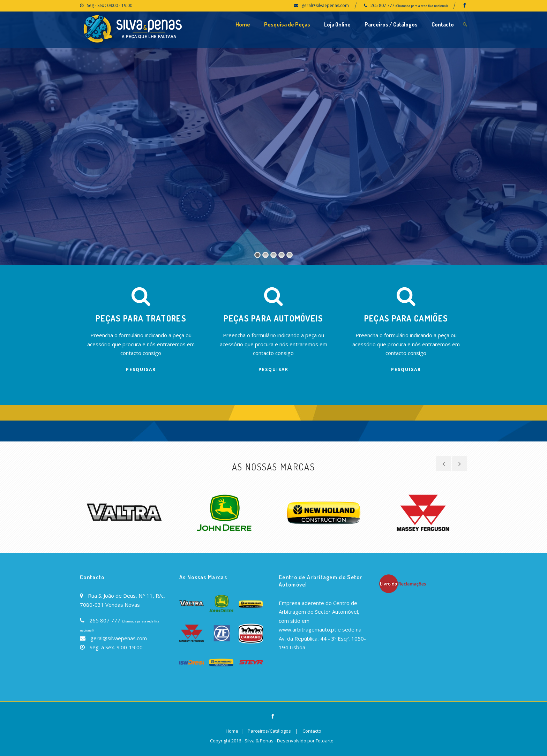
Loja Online (337, 24)
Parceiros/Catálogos (269, 731)
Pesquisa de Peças (287, 24)
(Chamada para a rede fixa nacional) (422, 6)
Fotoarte (325, 741)
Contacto (443, 24)
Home (243, 24)
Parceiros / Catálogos (391, 24)
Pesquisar (141, 369)
